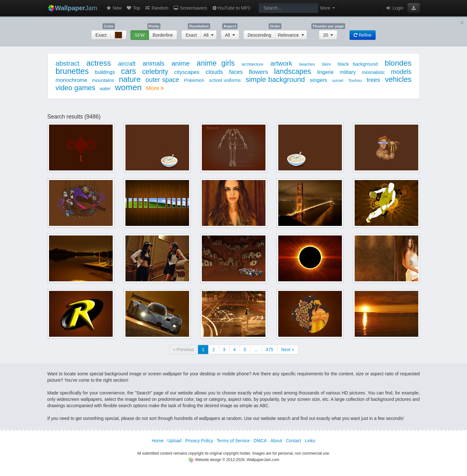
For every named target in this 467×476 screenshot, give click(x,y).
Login (394, 8)
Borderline (163, 35)
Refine (363, 35)
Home (158, 441)
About (276, 441)
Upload (174, 441)
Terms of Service (233, 441)
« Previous (183, 350)
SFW (140, 35)
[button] (414, 8)
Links (310, 441)
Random (156, 8)
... (256, 350)
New (114, 8)
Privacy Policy (199, 441)
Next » (287, 350)
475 (269, 350)
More (155, 88)
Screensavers (190, 8)
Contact (294, 441)
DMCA (260, 441)
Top (133, 8)
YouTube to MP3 (231, 8)
